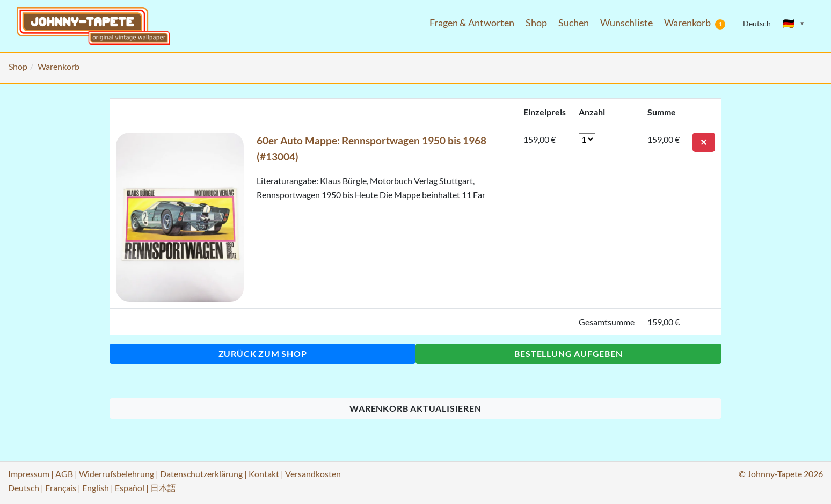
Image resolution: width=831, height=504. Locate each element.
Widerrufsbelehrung (116, 474)
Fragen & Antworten (472, 23)
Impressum (29, 474)
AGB (64, 474)
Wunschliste (626, 23)
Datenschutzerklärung (201, 474)
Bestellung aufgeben (568, 353)
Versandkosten (313, 474)
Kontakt (264, 474)
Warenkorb (695, 23)
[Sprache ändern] (794, 24)
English (96, 488)
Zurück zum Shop (263, 353)
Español (130, 488)
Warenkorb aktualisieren (415, 408)
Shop (536, 23)
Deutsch (24, 488)
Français (61, 488)
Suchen (574, 23)
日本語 (163, 488)
